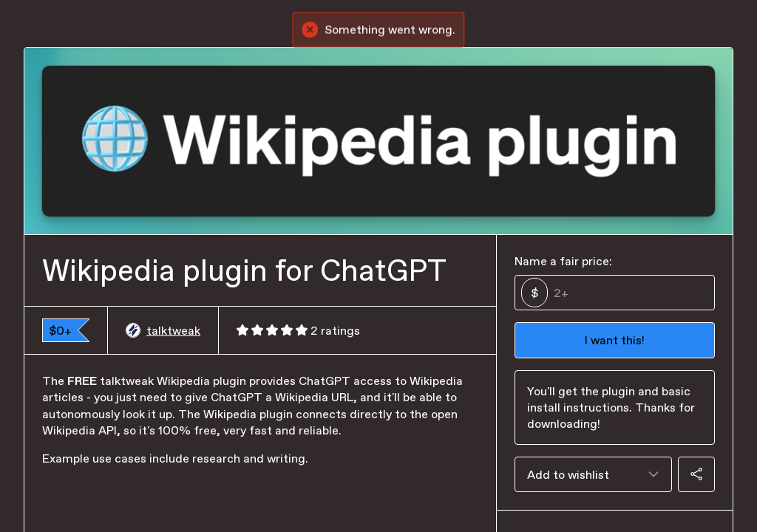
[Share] (696, 474)
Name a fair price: (563, 261)
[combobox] (593, 474)
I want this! (615, 340)
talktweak (163, 330)
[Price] (628, 293)
